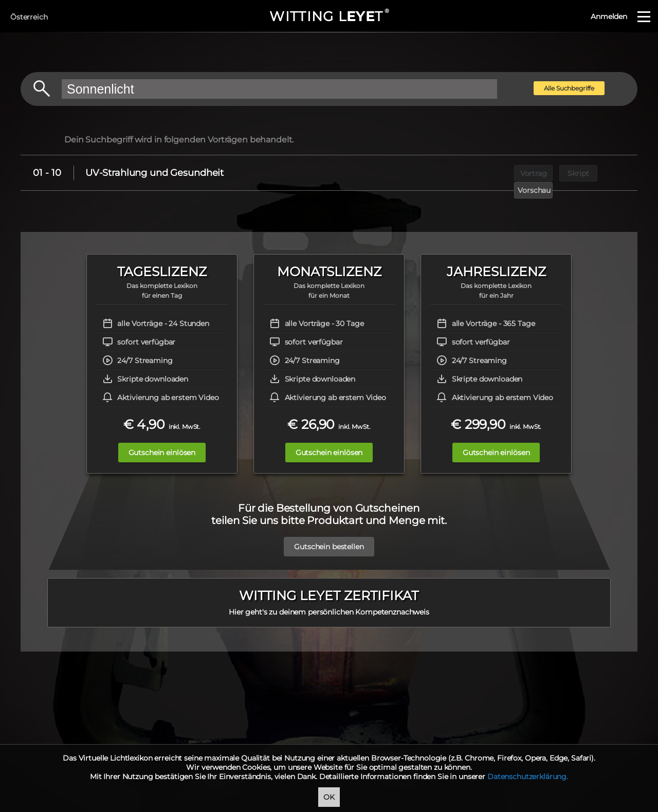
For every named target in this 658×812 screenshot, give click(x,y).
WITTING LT (329, 16)
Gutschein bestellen (329, 547)
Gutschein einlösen (158, 453)
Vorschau (610, 173)
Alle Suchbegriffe (569, 88)
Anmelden (609, 16)
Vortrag (516, 173)
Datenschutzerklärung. (528, 777)
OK (329, 797)
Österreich (29, 17)
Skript (563, 173)
